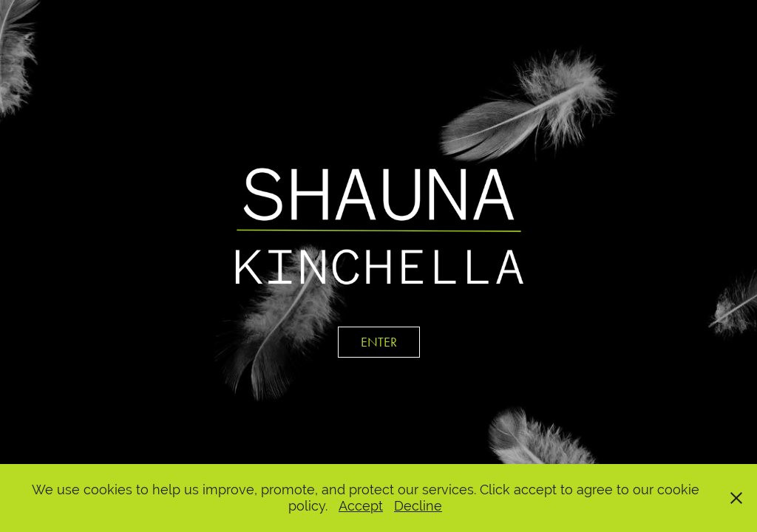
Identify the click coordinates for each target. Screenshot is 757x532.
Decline (418, 506)
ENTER (379, 342)
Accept (361, 506)
